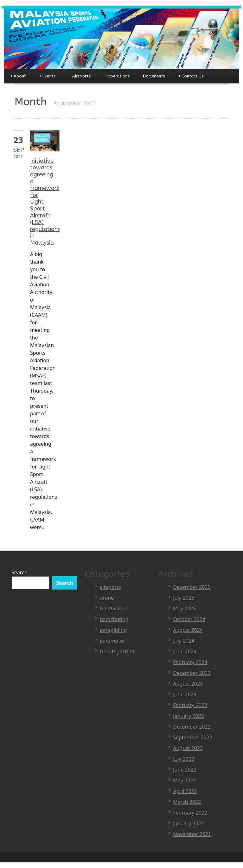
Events (47, 76)
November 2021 (192, 834)
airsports (110, 587)
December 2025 (192, 587)
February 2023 (190, 705)
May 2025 (184, 608)
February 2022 (190, 813)
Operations (117, 76)
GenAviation (114, 608)
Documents (154, 76)
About (18, 76)
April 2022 (185, 791)
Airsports (80, 76)
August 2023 (188, 684)
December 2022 (192, 727)
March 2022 (187, 802)
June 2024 (185, 651)
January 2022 (189, 823)
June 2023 (185, 694)
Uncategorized (117, 651)
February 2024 (190, 662)
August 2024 (188, 630)
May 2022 (184, 780)
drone (107, 598)
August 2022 (188, 748)
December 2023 (192, 673)
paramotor (112, 641)
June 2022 (185, 770)
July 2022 (184, 759)
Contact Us (191, 76)
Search (19, 572)
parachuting (114, 619)
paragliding (113, 630)
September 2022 (193, 737)
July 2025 (184, 598)
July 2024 (184, 641)
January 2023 (189, 716)
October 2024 (189, 619)
